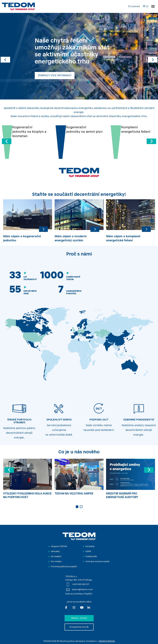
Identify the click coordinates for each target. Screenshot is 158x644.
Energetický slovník (79, 627)
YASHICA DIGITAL (107, 641)
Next (152, 221)
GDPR (88, 552)
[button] (5, 56)
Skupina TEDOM (59, 546)
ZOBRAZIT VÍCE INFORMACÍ (55, 76)
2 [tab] (81, 507)
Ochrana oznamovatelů (97, 562)
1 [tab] (77, 507)
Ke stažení (56, 557)
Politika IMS (91, 557)
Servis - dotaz (79, 618)
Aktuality (55, 552)
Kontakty (90, 546)
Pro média (56, 562)
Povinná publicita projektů (64, 567)
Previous (6, 221)
